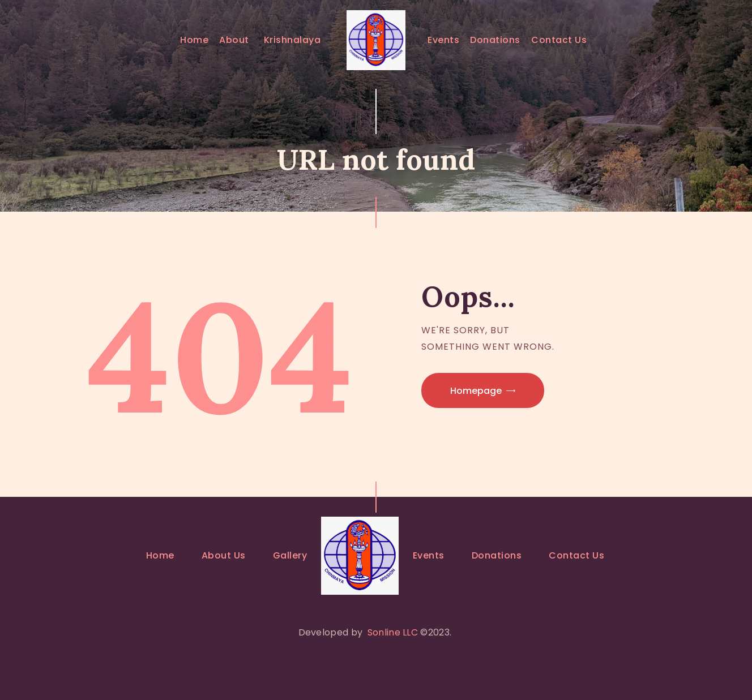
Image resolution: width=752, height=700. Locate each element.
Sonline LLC (393, 632)
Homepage (476, 391)
